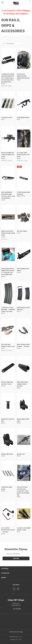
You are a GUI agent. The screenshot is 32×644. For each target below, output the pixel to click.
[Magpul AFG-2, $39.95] (24, 440)
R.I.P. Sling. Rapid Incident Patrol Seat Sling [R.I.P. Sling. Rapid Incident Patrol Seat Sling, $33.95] (23, 155)
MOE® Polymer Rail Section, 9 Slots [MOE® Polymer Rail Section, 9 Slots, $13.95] (7, 383)
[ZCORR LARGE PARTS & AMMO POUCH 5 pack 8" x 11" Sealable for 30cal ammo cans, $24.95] (8, 254)
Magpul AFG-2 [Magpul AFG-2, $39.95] (21, 454)
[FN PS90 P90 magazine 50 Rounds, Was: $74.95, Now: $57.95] (24, 178)
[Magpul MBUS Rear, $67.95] (8, 440)
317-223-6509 (17, 609)
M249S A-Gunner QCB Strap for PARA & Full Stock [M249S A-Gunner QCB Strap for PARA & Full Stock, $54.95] (8, 155)
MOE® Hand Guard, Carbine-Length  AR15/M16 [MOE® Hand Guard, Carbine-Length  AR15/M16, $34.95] (23, 384)
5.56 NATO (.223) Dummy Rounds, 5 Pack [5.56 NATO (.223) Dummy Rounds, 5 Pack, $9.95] (24, 529)
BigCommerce (19, 637)
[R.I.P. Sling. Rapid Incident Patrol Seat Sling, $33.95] (24, 138)
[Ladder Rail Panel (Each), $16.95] (8, 473)
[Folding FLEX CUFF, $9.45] (8, 103)
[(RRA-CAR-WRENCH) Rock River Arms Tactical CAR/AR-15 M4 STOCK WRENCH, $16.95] (8, 178)
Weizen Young (18, 640)
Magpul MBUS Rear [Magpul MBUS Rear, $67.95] (7, 454)
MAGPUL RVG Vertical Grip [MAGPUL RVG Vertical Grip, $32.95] (8, 420)
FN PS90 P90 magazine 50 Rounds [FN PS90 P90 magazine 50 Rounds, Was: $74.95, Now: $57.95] (23, 193)
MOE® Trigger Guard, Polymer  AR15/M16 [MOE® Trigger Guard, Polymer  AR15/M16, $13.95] (23, 346)
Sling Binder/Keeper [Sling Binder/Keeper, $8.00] (23, 118)
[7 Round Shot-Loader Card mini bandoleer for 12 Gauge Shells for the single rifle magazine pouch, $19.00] (8, 60)
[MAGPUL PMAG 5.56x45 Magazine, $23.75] (24, 293)
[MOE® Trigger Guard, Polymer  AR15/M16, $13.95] (24, 330)
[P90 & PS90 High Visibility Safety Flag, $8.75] (8, 330)
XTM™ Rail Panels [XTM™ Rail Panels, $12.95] (22, 231)
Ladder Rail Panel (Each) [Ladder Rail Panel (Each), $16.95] (7, 488)
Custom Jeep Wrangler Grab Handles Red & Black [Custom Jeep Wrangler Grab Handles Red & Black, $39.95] (23, 76)
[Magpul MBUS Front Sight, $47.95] (24, 405)
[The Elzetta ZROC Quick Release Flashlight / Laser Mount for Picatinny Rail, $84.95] (24, 473)
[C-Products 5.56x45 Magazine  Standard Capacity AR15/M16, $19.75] (8, 293)
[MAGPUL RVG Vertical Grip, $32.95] (8, 405)
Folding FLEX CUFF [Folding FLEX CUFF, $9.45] (7, 118)
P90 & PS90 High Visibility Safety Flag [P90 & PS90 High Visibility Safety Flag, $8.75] (8, 346)
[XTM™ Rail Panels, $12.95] (24, 217)
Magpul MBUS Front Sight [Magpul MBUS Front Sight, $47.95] (23, 420)
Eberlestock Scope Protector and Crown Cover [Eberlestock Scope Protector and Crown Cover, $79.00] (8, 233)
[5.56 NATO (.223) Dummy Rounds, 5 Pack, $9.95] (24, 514)
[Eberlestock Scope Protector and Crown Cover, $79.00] (8, 217)
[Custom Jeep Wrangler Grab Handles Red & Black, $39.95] (24, 60)
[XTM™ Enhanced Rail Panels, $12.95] (24, 254)
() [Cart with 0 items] (29, 1)
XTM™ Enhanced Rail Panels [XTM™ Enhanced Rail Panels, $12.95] (23, 270)
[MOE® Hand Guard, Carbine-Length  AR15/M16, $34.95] (24, 368)
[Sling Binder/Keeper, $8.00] (24, 103)
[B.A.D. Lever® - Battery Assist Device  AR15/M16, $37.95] (8, 514)
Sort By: (4, 44)
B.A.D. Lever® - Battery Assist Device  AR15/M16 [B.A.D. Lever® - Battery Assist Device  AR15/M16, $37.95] (8, 530)
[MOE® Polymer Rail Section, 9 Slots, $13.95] (8, 368)
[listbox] (15, 44)
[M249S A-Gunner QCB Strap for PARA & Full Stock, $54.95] (8, 138)
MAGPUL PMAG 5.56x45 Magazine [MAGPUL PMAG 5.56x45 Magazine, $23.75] (23, 309)
